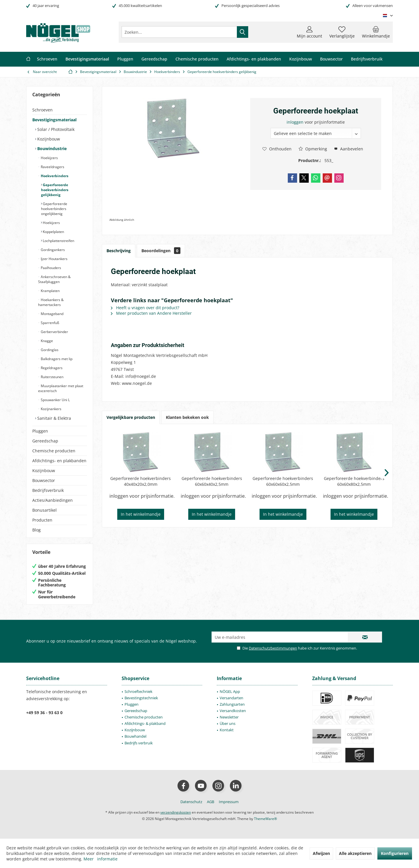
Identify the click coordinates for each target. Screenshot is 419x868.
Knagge (46, 341)
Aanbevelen (349, 149)
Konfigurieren (395, 853)
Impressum (229, 802)
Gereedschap (45, 441)
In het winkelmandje (141, 514)
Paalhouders (50, 268)
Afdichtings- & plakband (145, 723)
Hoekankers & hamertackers (51, 302)
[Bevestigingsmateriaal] (87, 59)
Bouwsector (44, 480)
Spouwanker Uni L (55, 400)
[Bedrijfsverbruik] (367, 59)
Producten (42, 520)
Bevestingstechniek (141, 698)
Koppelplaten (53, 232)
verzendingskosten (176, 812)
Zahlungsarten (232, 704)
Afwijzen (321, 853)
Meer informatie (101, 859)
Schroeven (42, 110)
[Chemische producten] (197, 59)
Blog (37, 530)
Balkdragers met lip (56, 359)
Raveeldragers (52, 167)
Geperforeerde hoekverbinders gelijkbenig (55, 190)
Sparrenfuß (49, 323)
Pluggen (40, 431)
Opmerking (313, 149)
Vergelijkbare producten (131, 417)
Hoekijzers (49, 158)
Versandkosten (233, 711)
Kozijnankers (51, 409)
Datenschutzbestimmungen (273, 648)
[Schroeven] (47, 59)
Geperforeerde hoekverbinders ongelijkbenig (54, 209)
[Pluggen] (125, 59)
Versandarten (231, 698)
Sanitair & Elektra (54, 418)
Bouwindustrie (51, 148)
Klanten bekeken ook (187, 417)
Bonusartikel (45, 510)
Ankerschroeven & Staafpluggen (54, 279)
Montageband (52, 314)
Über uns (228, 723)
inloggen (296, 122)
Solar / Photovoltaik (55, 129)
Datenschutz (191, 802)
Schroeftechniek (139, 691)
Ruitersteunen (52, 377)
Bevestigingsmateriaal (54, 120)
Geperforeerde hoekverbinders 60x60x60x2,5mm (283, 481)
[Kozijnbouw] (301, 59)
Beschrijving (119, 251)
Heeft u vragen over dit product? (145, 308)
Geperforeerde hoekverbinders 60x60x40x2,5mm (212, 481)
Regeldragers (51, 368)
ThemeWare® (266, 819)
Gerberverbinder (54, 332)
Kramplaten (50, 291)
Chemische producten (54, 451)
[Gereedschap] (154, 59)
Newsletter (229, 717)
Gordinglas (49, 350)
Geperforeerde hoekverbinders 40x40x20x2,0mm (141, 481)
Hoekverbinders (54, 176)
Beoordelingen (161, 251)
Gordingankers (52, 250)
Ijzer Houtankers (54, 259)
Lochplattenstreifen (58, 241)
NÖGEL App (230, 691)
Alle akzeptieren (355, 853)
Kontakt (227, 730)
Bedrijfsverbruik (48, 490)
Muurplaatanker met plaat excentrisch (61, 388)
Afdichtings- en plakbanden (59, 461)
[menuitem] (376, 32)
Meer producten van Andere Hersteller (151, 313)
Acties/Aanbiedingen (53, 500)
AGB (211, 802)
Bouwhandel (135, 736)
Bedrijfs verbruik (139, 743)
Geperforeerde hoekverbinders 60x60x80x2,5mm (354, 481)
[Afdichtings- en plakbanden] (254, 59)
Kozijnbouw (48, 139)
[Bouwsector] (331, 59)
